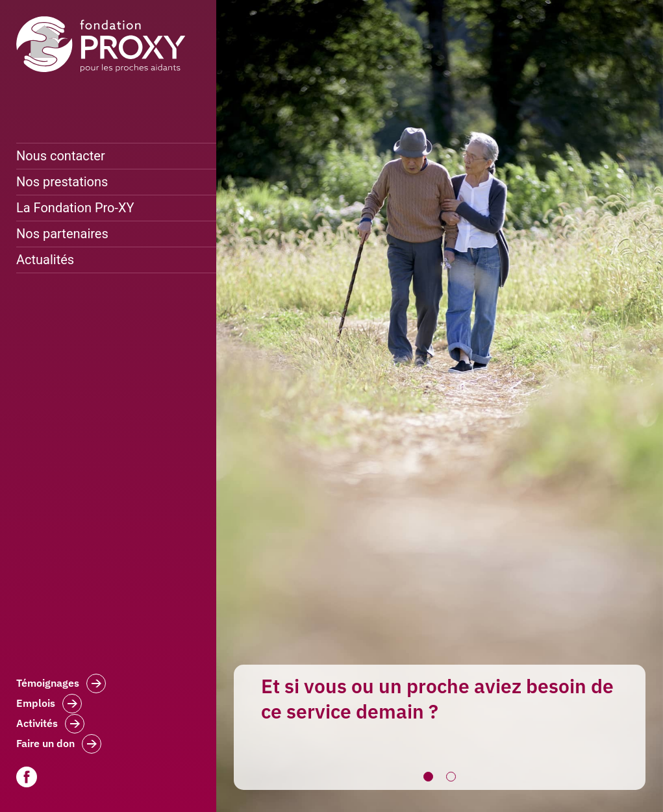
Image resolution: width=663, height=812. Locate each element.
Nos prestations (62, 182)
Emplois (49, 705)
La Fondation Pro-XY (75, 208)
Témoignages (61, 685)
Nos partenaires (62, 234)
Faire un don (59, 745)
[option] (440, 406)
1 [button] (428, 777)
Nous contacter (61, 156)
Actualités (45, 260)
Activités (50, 725)
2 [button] (451, 777)
